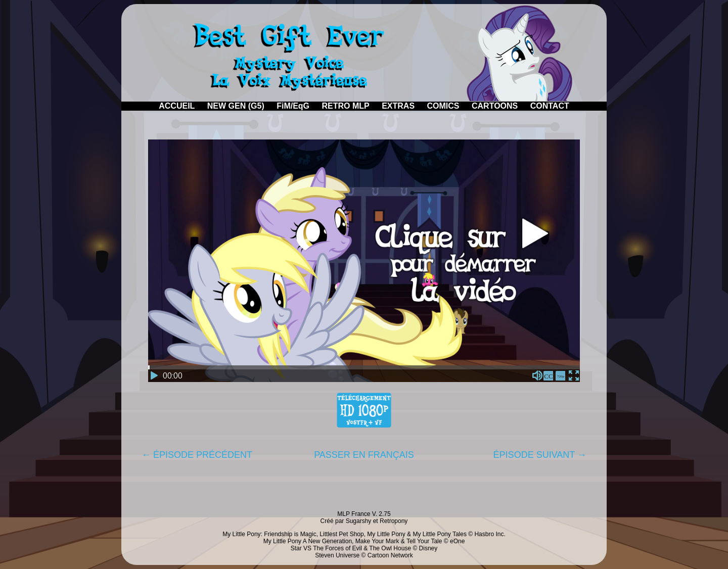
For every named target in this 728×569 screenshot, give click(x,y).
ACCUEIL (177, 106)
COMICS (443, 106)
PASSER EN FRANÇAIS (364, 455)
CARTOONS (495, 106)
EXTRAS (398, 106)
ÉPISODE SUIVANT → (540, 455)
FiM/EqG (293, 106)
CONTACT (550, 106)
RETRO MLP (346, 106)
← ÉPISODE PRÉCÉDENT (197, 455)
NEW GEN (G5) (236, 106)
